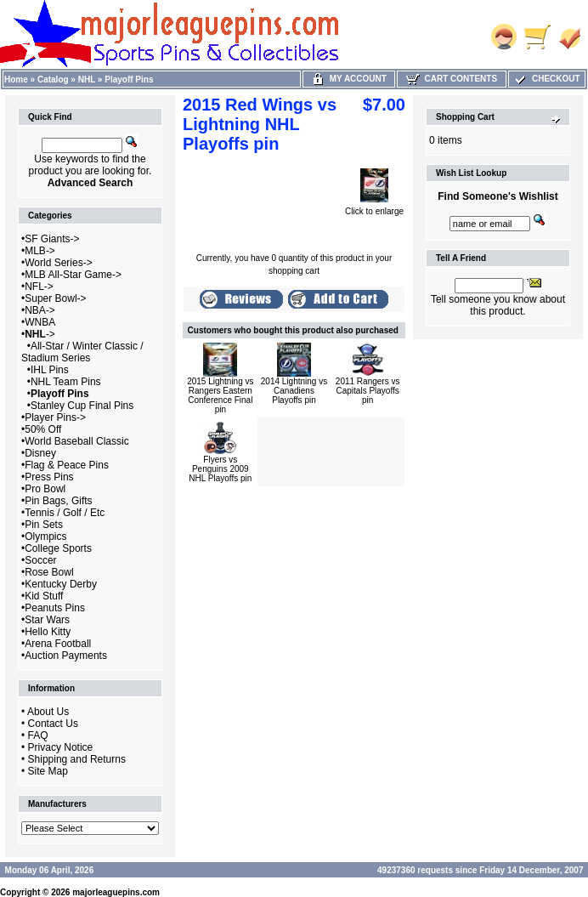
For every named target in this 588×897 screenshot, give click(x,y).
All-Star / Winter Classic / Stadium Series (82, 352)
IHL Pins (50, 370)
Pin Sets (44, 525)
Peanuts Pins (55, 608)
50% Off (43, 429)
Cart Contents (452, 79)
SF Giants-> (52, 239)
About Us (48, 712)
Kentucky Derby (61, 584)
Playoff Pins (129, 79)
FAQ (38, 735)
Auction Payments (66, 656)
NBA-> (40, 310)
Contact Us (53, 724)
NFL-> (39, 287)
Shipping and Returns (77, 759)
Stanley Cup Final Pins (82, 406)
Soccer (40, 560)
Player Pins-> (55, 417)
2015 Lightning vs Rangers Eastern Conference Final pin (220, 395)
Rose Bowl (49, 572)
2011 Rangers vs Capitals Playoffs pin (368, 391)
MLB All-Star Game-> (73, 275)
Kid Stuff (44, 596)
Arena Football (58, 644)
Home (16, 79)
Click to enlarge (374, 207)
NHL (87, 79)
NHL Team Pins (66, 382)
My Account (349, 79)
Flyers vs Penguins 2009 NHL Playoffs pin (220, 469)
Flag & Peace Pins (67, 465)
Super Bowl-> (55, 298)
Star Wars (47, 620)
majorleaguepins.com (116, 892)
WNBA (40, 322)
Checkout (546, 79)
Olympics (45, 536)
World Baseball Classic (77, 441)
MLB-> (40, 251)
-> (40, 334)
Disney (40, 453)
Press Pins (49, 477)
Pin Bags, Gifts (58, 501)
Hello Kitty (48, 632)
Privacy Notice (61, 747)
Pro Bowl (45, 489)
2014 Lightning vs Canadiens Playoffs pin (294, 391)
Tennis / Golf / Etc (65, 513)
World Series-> (58, 263)
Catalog (53, 79)
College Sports (58, 548)
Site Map (48, 771)
